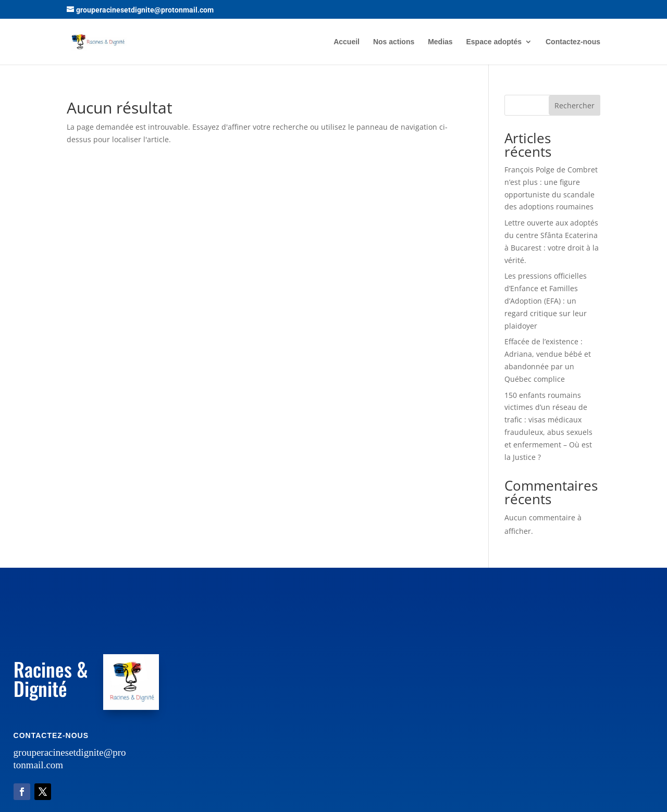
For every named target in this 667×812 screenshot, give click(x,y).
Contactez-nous (573, 42)
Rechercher (575, 105)
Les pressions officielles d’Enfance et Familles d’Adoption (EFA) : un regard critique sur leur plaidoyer (546, 301)
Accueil (347, 42)
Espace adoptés (494, 42)
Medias (440, 42)
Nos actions (394, 42)
